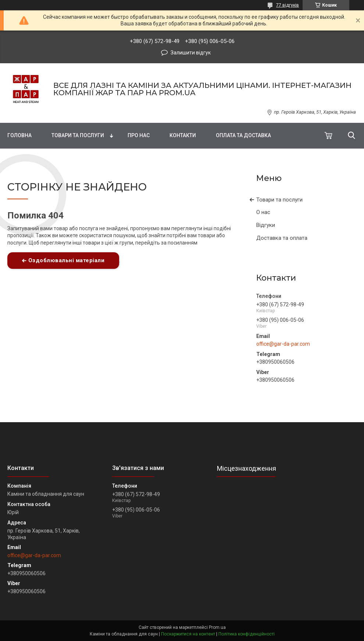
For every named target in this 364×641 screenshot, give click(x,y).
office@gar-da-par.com (283, 344)
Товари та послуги (78, 135)
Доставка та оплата (282, 238)
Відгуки (266, 225)
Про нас (139, 135)
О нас (263, 212)
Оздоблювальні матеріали (67, 260)
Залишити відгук (191, 53)
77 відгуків (288, 5)
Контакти (183, 135)
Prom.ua (217, 627)
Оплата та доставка (243, 135)
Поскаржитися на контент (188, 634)
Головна (19, 135)
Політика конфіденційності (247, 634)
